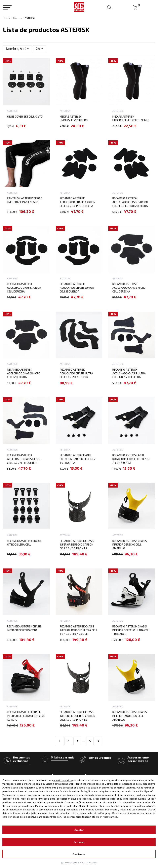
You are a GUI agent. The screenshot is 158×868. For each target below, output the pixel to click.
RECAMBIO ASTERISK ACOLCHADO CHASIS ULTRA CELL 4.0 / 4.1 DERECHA (129, 373)
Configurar (79, 854)
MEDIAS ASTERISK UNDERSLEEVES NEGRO (74, 118)
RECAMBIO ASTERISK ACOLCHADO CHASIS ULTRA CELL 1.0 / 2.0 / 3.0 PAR (76, 373)
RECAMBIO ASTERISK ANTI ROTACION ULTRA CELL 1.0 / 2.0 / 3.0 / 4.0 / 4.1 (131, 459)
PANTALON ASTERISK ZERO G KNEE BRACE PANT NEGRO (25, 200)
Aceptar (79, 830)
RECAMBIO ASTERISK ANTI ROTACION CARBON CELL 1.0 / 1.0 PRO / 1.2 (78, 459)
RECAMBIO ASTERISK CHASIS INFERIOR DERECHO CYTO (24, 628)
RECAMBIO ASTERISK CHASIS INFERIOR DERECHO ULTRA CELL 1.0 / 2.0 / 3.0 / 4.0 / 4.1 (79, 630)
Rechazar (79, 842)
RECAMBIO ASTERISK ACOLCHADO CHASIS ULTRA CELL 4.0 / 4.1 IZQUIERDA (24, 459)
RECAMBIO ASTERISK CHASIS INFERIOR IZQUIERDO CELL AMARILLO (130, 716)
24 (39, 49)
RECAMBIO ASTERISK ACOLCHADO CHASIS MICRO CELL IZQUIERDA (24, 373)
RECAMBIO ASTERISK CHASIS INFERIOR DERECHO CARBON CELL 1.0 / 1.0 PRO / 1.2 (77, 545)
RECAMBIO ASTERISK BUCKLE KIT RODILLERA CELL (24, 543)
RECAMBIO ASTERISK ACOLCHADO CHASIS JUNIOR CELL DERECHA (24, 288)
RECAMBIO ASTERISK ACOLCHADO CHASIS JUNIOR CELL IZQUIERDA (77, 288)
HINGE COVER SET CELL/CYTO (25, 116)
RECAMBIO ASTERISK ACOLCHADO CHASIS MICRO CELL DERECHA (129, 288)
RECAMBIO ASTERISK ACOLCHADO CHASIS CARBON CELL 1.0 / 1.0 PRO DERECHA (77, 202)
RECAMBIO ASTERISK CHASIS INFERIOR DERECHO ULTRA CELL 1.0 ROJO (26, 716)
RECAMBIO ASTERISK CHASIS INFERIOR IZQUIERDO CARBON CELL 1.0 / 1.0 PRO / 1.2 (77, 716)
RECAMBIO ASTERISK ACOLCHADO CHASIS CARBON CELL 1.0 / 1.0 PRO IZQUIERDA (130, 202)
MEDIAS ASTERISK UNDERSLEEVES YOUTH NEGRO (131, 118)
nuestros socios (63, 780)
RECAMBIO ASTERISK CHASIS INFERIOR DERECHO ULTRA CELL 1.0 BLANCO (131, 630)
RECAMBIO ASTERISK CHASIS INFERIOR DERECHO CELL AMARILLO (130, 545)
